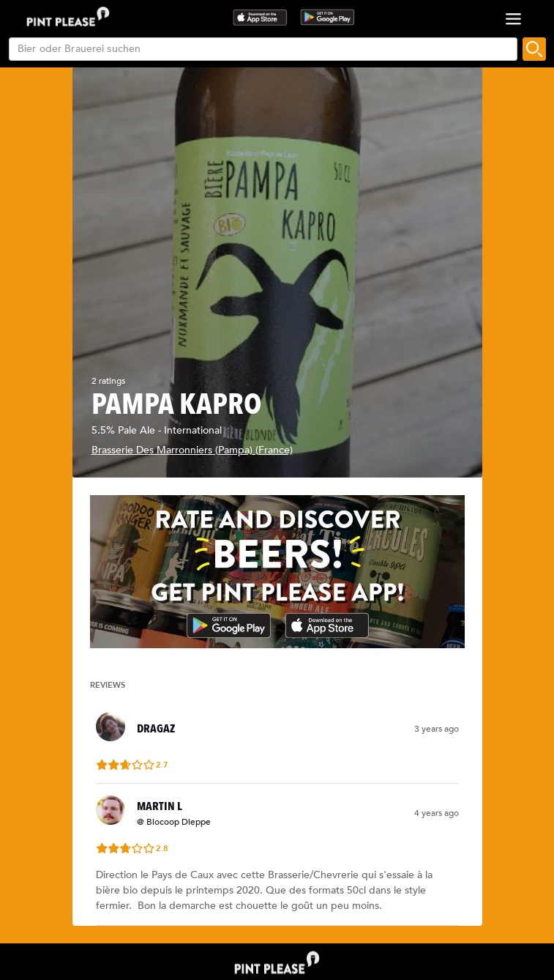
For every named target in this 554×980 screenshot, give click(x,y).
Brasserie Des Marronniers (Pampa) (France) (192, 450)
